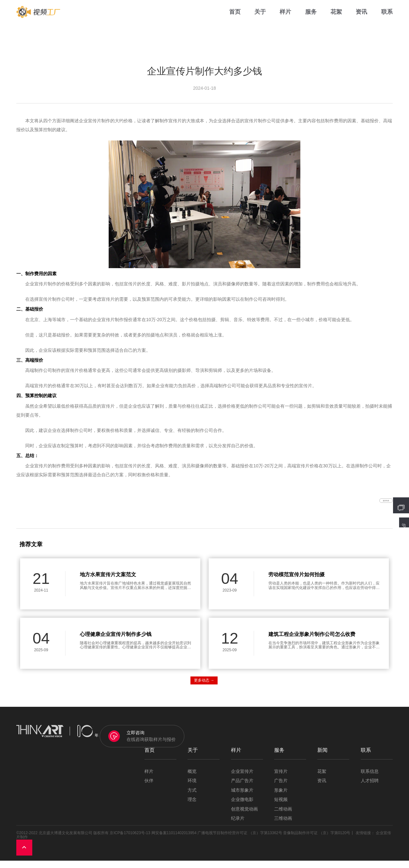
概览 (192, 779)
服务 (311, 19)
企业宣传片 (242, 779)
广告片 (281, 788)
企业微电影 (242, 807)
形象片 (281, 798)
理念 (192, 807)
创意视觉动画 (244, 816)
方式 (192, 798)
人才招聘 (370, 788)
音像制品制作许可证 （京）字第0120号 (317, 840)
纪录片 (238, 826)
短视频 (281, 807)
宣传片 (281, 779)
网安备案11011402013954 (174, 840)
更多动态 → (204, 688)
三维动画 (283, 826)
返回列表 (374, 504)
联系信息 (370, 779)
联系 (387, 19)
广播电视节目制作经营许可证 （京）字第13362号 (240, 840)
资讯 (361, 19)
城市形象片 (242, 798)
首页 (235, 19)
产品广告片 (242, 788)
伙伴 (149, 788)
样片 (285, 19)
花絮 (336, 19)
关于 (260, 19)
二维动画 (283, 816)
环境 (192, 788)
